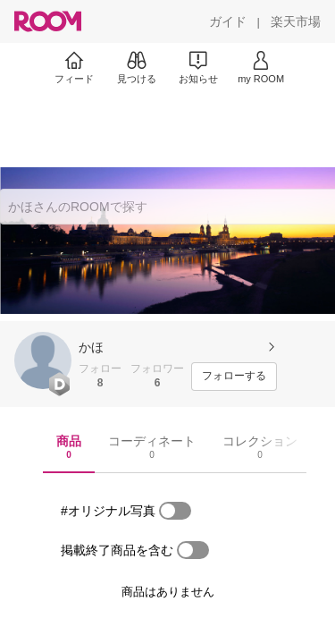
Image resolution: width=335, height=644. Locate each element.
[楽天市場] (296, 21)
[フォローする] (234, 377)
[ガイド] (228, 21)
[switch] (175, 511)
